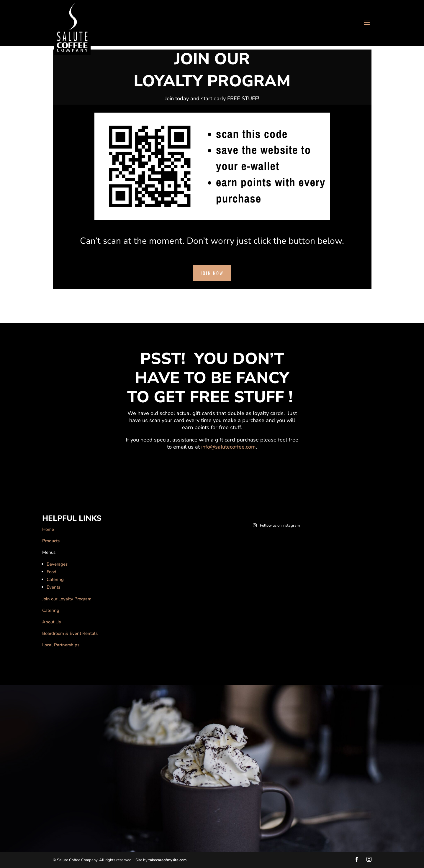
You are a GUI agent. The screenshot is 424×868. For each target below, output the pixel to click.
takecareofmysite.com (167, 860)
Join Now (212, 273)
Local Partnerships (61, 645)
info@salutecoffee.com (229, 447)
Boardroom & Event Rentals (70, 633)
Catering (55, 579)
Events (53, 587)
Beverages (57, 564)
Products (51, 541)
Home (48, 529)
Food (51, 572)
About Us (51, 622)
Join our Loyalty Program (67, 599)
